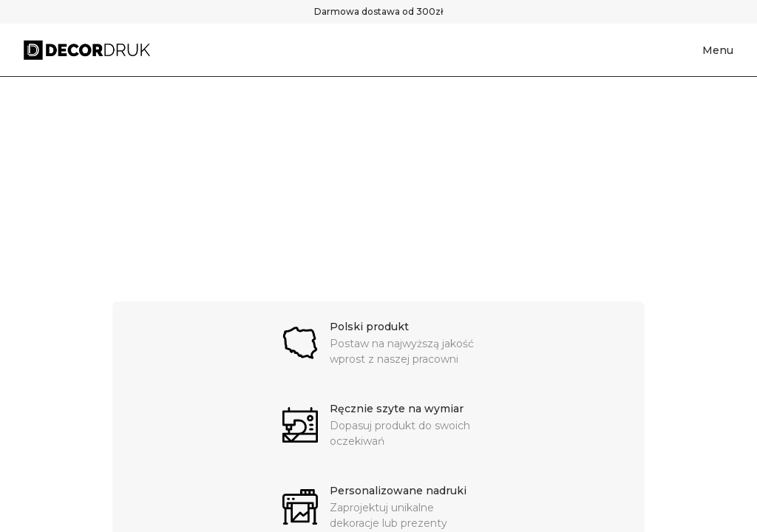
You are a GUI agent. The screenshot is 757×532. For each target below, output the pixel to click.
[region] (378, 189)
